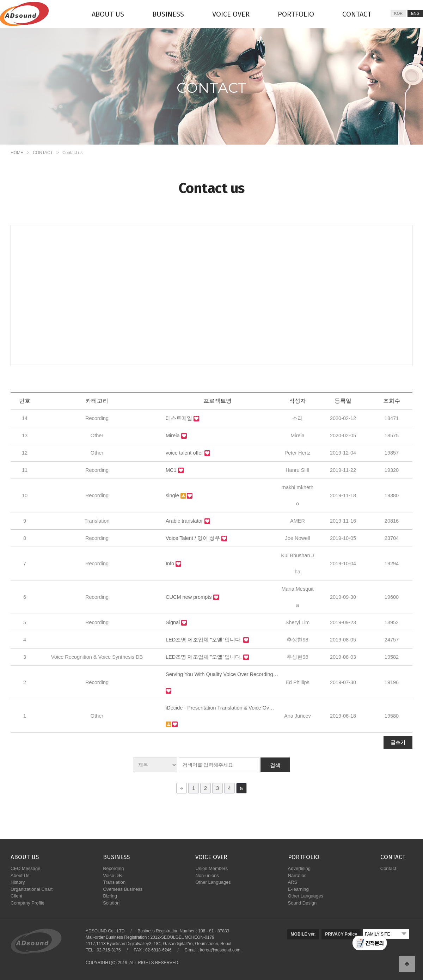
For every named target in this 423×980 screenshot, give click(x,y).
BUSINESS (168, 14)
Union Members (211, 868)
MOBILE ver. (303, 934)
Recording (113, 868)
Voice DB (112, 875)
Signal (173, 622)
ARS (293, 882)
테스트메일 (180, 418)
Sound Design (302, 903)
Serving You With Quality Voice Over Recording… (222, 674)
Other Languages (213, 882)
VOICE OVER (231, 14)
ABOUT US (108, 14)
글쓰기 (398, 742)
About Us (20, 875)
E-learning (298, 889)
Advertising (299, 868)
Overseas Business (123, 889)
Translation (114, 882)
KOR (398, 13)
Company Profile (27, 903)
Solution (111, 903)
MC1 (172, 470)
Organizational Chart (32, 889)
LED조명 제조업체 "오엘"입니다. (204, 640)
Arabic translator (185, 521)
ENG (415, 13)
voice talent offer (185, 453)
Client (16, 896)
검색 (275, 765)
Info (171, 564)
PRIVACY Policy (341, 934)
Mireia (173, 436)
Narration (297, 875)
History (18, 882)
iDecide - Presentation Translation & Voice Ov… (220, 708)
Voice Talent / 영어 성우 (194, 538)
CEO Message (26, 868)
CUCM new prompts (189, 597)
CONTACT (357, 14)
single (173, 495)
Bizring (110, 896)
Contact (388, 868)
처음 (182, 788)
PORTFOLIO (296, 14)
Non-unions (207, 875)
